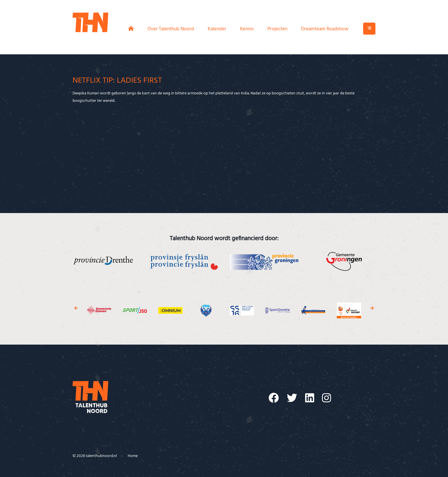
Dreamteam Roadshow (325, 29)
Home (133, 456)
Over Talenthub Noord (171, 29)
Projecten (277, 29)
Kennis (247, 29)
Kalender (217, 29)
